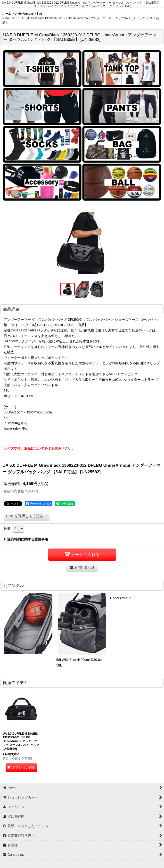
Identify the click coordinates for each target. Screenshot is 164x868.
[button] (67, 289)
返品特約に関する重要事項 (26, 539)
